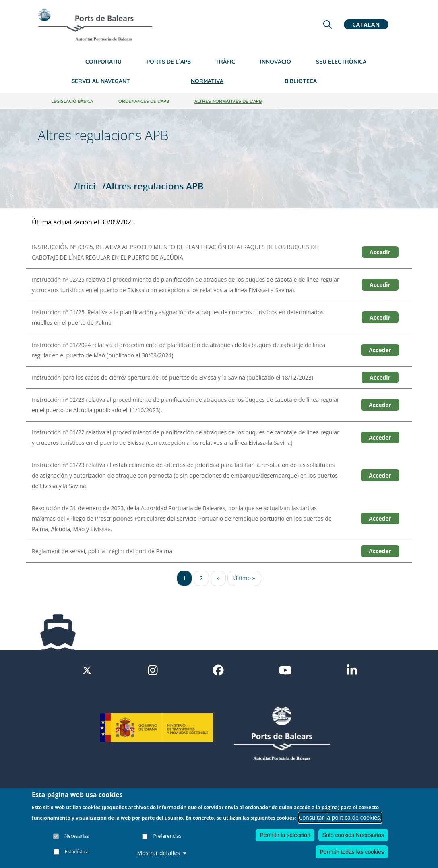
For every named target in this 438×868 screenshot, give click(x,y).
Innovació (276, 62)
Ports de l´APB (169, 62)
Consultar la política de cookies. (340, 817)
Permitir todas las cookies (352, 852)
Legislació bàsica (72, 101)
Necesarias (77, 836)
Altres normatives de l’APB (228, 101)
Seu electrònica (341, 62)
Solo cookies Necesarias (353, 835)
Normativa (207, 81)
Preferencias (167, 836)
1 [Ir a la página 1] (184, 578)
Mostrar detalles (161, 853)
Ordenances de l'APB (144, 101)
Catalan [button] (366, 24)
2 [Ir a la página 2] (201, 578)
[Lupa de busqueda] (327, 24)
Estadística (77, 852)
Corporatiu (103, 62)
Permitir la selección (285, 835)
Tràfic (225, 62)
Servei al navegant (101, 81)
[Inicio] (95, 25)
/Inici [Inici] (85, 186)
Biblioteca (301, 81)
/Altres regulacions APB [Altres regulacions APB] (153, 186)
